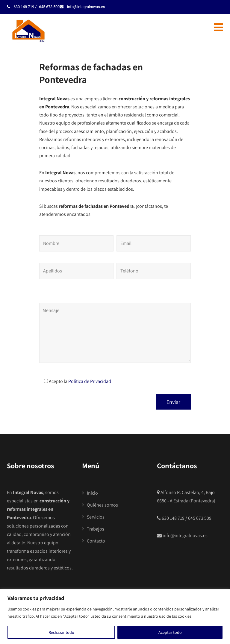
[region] (115, 617)
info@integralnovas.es (82, 7)
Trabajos (96, 529)
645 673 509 (47, 7)
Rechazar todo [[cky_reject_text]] (61, 632)
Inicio (92, 493)
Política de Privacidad (90, 381)
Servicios (96, 517)
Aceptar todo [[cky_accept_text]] (170, 632)
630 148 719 (23, 7)
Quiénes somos (102, 505)
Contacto (96, 541)
